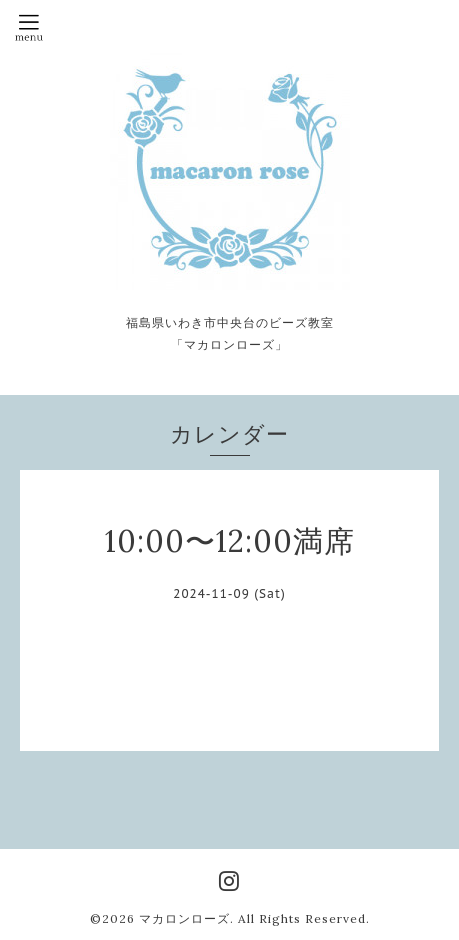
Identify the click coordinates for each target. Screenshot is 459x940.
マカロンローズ (184, 918)
